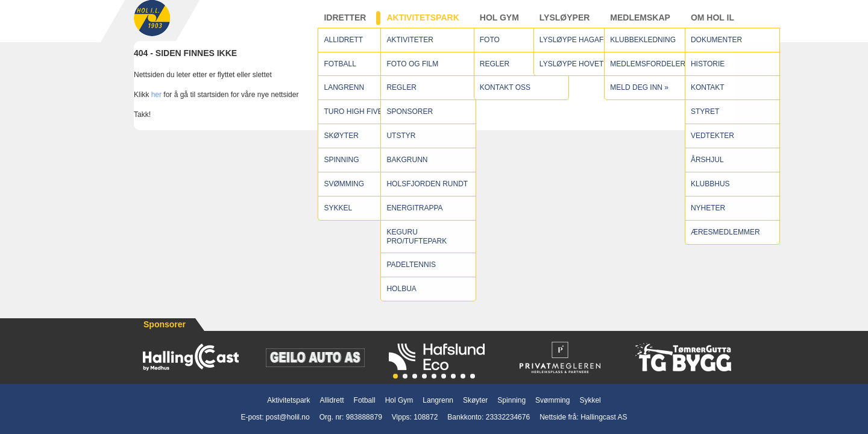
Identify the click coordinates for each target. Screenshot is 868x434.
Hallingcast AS (604, 417)
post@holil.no (288, 417)
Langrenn (438, 400)
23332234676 (508, 417)
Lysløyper (565, 24)
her (156, 107)
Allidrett (332, 400)
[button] (395, 376)
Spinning (511, 400)
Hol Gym (499, 24)
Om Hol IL (712, 24)
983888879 (364, 417)
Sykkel (590, 400)
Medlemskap (640, 24)
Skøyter (475, 400)
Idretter (345, 24)
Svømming (552, 400)
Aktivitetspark (423, 24)
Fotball (365, 400)
